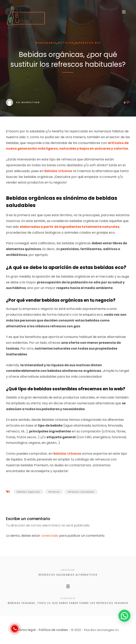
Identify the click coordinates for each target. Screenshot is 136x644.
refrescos (54, 492)
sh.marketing (23, 102)
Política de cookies (53, 630)
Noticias (66, 43)
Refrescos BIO (88, 43)
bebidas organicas (29, 492)
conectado (50, 536)
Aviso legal (27, 630)
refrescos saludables (81, 492)
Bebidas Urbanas (58, 171)
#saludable (46, 43)
